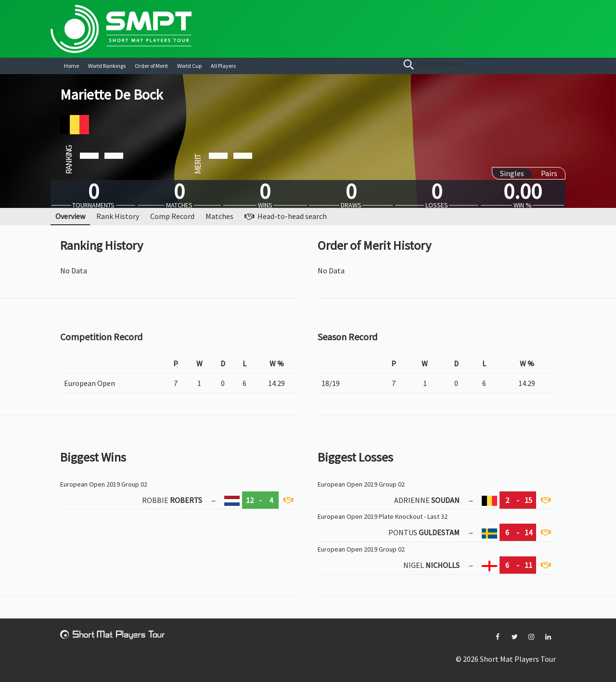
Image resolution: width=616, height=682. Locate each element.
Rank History (118, 216)
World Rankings (107, 66)
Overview (70, 216)
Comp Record (172, 216)
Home (71, 66)
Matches (219, 216)
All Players (223, 66)
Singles (512, 173)
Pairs (549, 173)
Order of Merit (151, 66)
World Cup (189, 66)
